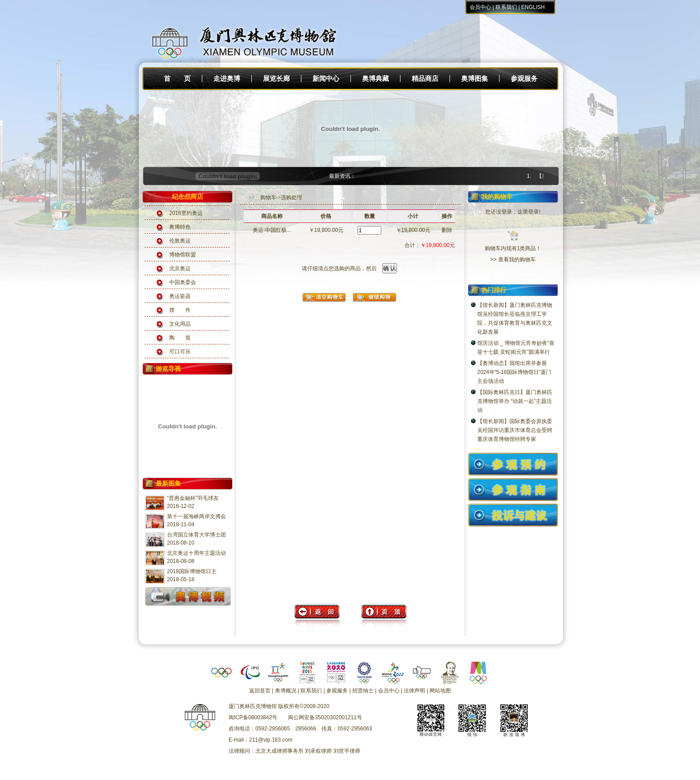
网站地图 (440, 691)
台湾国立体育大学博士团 (196, 535)
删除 (447, 230)
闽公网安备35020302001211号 (325, 717)
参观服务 (524, 79)
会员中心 (480, 7)
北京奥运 (180, 268)
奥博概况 (286, 691)
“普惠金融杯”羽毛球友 (193, 498)
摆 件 (180, 310)
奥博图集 (475, 79)
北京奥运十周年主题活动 (196, 553)
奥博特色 (180, 227)
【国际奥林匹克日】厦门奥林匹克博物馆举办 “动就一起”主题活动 (515, 401)
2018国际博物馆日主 (192, 571)
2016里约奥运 (186, 213)
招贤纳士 (363, 691)
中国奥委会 (183, 282)
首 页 (177, 79)
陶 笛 (180, 338)
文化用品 (180, 324)
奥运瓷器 (180, 296)
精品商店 (425, 79)
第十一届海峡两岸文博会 (196, 516)
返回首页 (260, 691)
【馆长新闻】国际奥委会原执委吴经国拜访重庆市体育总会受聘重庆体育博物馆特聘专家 (515, 430)
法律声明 (414, 691)
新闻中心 (326, 79)
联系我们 (506, 7)
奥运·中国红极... (272, 230)
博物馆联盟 (183, 255)
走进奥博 (227, 79)
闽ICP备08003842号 (253, 717)
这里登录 (528, 212)
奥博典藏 (375, 79)
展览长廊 (276, 79)
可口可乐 (180, 352)
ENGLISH (533, 7)
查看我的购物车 (517, 260)
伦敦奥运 (180, 241)
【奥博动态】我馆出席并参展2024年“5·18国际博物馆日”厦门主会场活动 (514, 372)
